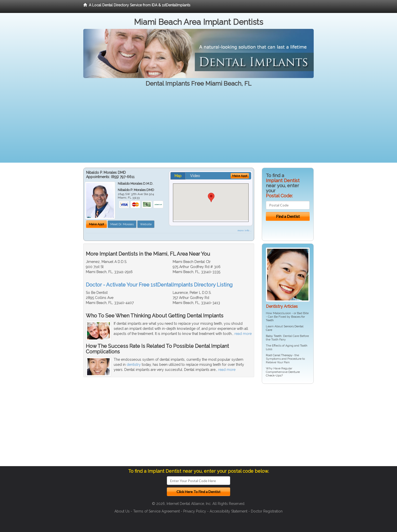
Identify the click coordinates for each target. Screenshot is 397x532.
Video (195, 176)
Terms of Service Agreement (156, 511)
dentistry (134, 365)
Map (178, 176)
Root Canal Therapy (279, 355)
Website (146, 224)
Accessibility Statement (229, 511)
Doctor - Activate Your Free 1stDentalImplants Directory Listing (159, 285)
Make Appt (96, 224)
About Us (122, 511)
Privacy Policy (195, 511)
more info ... (244, 230)
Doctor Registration (267, 511)
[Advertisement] (198, 127)
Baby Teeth (274, 336)
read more (243, 334)
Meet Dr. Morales (122, 224)
